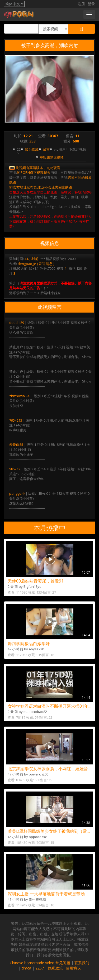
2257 (40, 968)
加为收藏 (32, 149)
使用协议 (73, 968)
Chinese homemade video (32, 963)
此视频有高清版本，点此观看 (38, 168)
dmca (26, 968)
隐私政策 (55, 968)
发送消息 (46, 264)
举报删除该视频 (52, 157)
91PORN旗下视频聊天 (34, 172)
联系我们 (82, 963)
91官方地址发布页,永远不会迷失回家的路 (41, 187)
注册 (81, 4)
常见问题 (63, 963)
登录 (91, 4)
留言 (46, 149)
